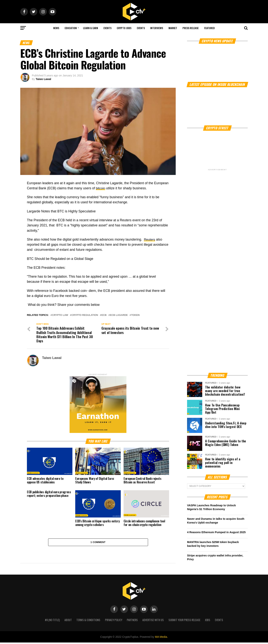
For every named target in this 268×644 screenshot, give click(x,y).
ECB (104, 315)
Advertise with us (153, 621)
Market (173, 28)
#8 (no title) (52, 621)
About (68, 621)
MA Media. (161, 638)
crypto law (60, 315)
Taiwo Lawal (43, 79)
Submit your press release (184, 621)
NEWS (56, 28)
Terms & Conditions (88, 621)
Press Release (191, 28)
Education (71, 28)
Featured (209, 28)
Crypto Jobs (124, 28)
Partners (132, 621)
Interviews (157, 28)
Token (135, 315)
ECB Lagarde (119, 315)
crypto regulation (85, 315)
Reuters (150, 239)
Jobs (208, 621)
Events (107, 28)
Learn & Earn (91, 28)
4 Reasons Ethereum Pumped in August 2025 (216, 532)
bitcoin (101, 188)
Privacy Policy (114, 621)
